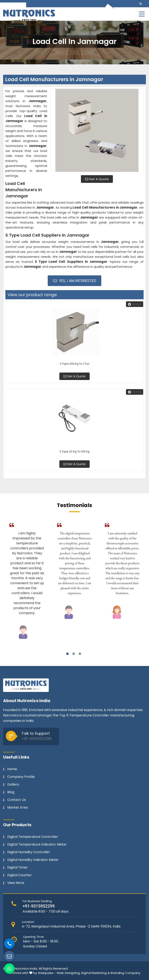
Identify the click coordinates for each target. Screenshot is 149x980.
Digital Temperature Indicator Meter (37, 844)
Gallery (13, 784)
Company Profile (21, 777)
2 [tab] (74, 654)
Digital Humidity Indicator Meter (33, 860)
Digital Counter (20, 875)
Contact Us (16, 800)
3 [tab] (80, 654)
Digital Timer (18, 868)
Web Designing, (68, 973)
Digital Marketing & (95, 973)
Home (12, 769)
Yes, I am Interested (75, 281)
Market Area (18, 808)
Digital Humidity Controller (29, 852)
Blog (11, 792)
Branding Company (125, 973)
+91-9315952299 (36, 739)
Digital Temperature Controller (33, 837)
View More (16, 883)
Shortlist (135, 304)
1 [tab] (67, 654)
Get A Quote (97, 179)
